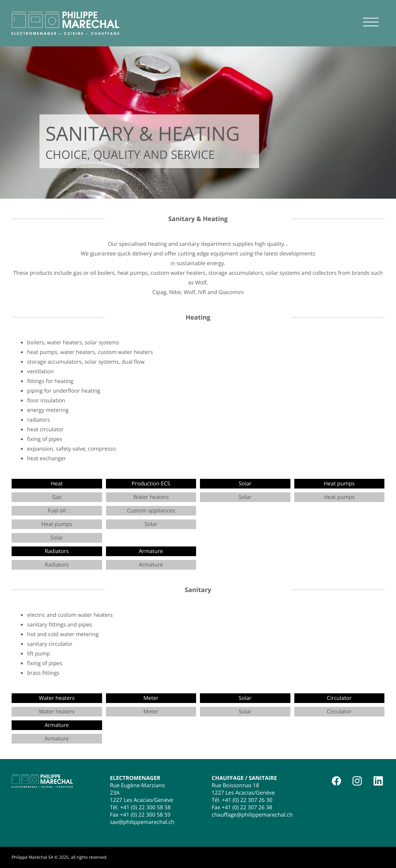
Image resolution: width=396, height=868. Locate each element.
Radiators (57, 565)
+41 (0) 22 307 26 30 (247, 800)
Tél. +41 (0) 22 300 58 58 (140, 808)
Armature (151, 565)
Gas (57, 497)
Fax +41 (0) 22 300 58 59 (140, 815)
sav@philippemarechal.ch (142, 822)
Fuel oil (57, 511)
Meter (151, 712)
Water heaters (151, 497)
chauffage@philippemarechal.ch (252, 815)
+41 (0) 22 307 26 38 (247, 808)
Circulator (339, 712)
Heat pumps (57, 524)
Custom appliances (151, 511)
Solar (57, 538)
